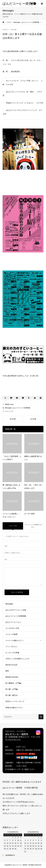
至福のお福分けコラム (14, 708)
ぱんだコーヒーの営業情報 (21, 408)
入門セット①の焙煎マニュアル (17, 659)
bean (12, 404)
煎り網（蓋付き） (12, 695)
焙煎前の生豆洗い (12, 677)
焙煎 (7, 671)
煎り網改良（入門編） (14, 683)
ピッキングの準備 (12, 653)
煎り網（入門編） (12, 689)
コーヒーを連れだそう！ (15, 640)
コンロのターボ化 (12, 628)
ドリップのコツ (11, 647)
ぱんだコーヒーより (13, 622)
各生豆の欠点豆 (11, 665)
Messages (14, 30)
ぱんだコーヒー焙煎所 (19, 4)
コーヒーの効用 (11, 634)
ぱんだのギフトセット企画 (16, 610)
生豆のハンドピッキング (15, 701)
